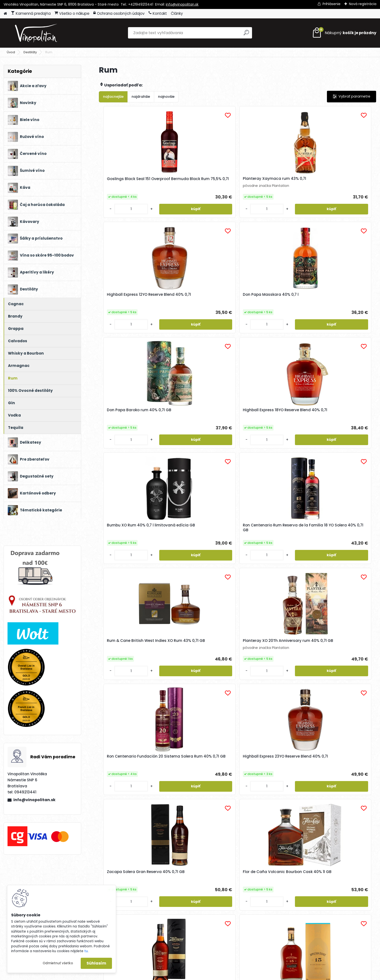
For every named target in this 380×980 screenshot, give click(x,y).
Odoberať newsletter (61, 881)
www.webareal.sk (210, 975)
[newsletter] (358, 877)
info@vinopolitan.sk (182, 4)
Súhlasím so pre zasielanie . (315, 888)
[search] (246, 34)
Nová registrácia (363, 4)
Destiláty (30, 52)
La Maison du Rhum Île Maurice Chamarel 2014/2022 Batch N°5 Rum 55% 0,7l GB (341, 683)
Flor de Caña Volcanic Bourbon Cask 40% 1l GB (196, 557)
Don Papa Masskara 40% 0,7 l (340, 180)
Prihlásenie (332, 4)
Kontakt (158, 13)
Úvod (11, 52)
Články (177, 13)
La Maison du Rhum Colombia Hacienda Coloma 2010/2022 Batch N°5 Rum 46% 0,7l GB (271, 681)
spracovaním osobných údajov (301, 888)
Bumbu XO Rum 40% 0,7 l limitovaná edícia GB (266, 308)
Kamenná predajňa (31, 13)
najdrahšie (141, 97)
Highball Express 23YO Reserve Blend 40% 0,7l (341, 433)
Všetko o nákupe (72, 13)
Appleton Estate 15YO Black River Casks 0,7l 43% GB (338, 557)
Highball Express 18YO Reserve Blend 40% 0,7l (201, 308)
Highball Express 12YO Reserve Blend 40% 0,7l (271, 182)
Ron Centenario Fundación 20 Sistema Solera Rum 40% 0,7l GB (271, 434)
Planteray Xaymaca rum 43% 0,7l (201, 181)
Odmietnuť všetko (58, 963)
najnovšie (166, 97)
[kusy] (115, 219)
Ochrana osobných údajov (119, 13)
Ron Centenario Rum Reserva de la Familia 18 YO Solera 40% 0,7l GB (341, 309)
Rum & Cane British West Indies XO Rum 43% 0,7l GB (129, 435)
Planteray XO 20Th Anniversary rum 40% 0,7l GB (203, 432)
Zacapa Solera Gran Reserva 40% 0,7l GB (131, 557)
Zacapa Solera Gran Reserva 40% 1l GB (270, 557)
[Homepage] (5, 14)
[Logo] (37, 33)
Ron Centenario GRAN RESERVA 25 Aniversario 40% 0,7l (133, 680)
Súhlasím (96, 963)
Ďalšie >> (246, 740)
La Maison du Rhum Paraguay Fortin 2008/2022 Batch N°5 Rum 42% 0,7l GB (202, 683)
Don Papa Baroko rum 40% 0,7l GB (133, 308)
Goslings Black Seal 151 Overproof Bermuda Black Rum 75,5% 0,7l (133, 184)
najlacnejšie (113, 97)
